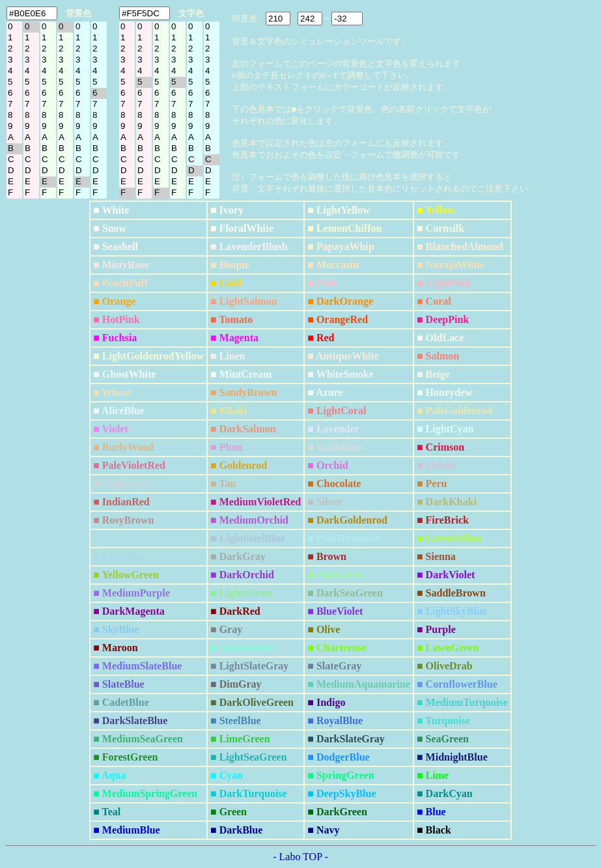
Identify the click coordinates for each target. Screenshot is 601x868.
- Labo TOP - (300, 857)
